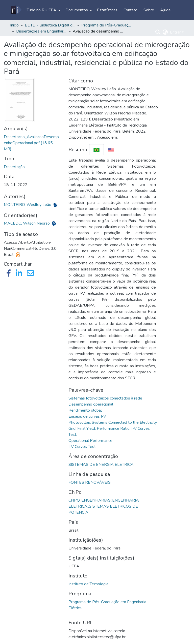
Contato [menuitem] (130, 10)
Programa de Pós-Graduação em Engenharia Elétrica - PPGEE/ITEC (107, 25)
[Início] (16, 10)
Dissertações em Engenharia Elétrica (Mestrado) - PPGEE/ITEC (41, 31)
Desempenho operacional (91, 404)
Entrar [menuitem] (175, 32)
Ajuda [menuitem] (165, 10)
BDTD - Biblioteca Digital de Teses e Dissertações (50, 25)
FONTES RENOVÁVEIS (90, 482)
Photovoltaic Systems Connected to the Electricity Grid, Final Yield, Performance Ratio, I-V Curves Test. (113, 428)
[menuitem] (43, 10)
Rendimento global (85, 410)
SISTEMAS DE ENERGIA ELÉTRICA (101, 465)
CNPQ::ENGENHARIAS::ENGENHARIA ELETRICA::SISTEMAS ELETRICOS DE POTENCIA (104, 506)
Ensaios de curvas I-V (87, 416)
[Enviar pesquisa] (158, 32)
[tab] (96, 150)
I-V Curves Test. (82, 447)
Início (14, 25)
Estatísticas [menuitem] (107, 10)
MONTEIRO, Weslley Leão (28, 205)
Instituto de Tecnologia (88, 584)
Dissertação (14, 167)
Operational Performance (90, 441)
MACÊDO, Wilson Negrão (27, 223)
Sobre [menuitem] (149, 10)
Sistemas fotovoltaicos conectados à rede (105, 398)
